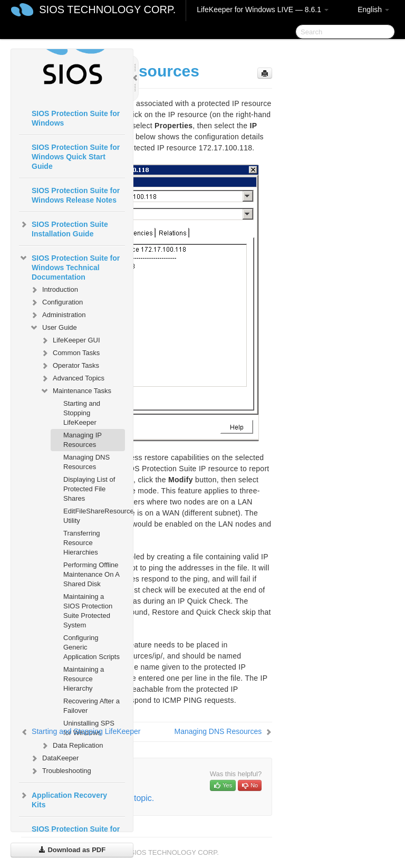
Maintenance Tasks (76, 391)
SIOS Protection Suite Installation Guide (64, 228)
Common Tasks (70, 353)
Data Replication (71, 746)
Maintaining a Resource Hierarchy (84, 679)
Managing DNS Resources (86, 462)
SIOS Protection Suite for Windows (76, 118)
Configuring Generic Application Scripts (91, 647)
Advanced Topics (72, 378)
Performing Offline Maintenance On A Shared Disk (91, 574)
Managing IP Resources (83, 440)
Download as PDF (72, 850)
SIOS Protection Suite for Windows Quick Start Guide (76, 157)
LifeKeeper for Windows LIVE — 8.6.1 (263, 9)
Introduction (54, 290)
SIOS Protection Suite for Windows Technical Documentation (69, 266)
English (373, 9)
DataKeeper (54, 758)
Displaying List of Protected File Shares (89, 489)
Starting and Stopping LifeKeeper (82, 413)
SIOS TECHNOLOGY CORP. (107, 9)
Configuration (56, 302)
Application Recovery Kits (63, 799)
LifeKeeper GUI (70, 340)
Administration (57, 315)
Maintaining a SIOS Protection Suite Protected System (88, 611)
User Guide (53, 328)
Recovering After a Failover (91, 706)
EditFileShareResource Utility (94, 516)
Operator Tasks (70, 366)
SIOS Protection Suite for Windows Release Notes (76, 195)
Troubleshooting (60, 771)
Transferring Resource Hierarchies (82, 543)
